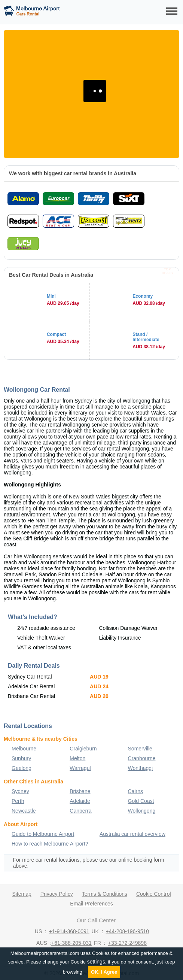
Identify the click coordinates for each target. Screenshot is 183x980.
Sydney (20, 791)
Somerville (140, 749)
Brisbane (80, 791)
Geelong (22, 768)
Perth (18, 801)
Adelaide (80, 801)
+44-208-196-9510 (128, 931)
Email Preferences (91, 904)
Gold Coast (141, 801)
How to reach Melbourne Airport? (50, 844)
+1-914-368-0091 (69, 931)
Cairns (135, 791)
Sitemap (22, 894)
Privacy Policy (57, 894)
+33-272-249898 (127, 943)
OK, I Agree (104, 972)
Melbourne (24, 749)
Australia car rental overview (132, 834)
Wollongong (142, 811)
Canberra (80, 811)
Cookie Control (154, 894)
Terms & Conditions (105, 894)
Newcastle (24, 811)
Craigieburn (83, 749)
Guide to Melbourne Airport (43, 834)
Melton (77, 758)
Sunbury (21, 758)
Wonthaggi (141, 768)
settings (96, 962)
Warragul (80, 768)
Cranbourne (142, 758)
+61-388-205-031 (71, 943)
